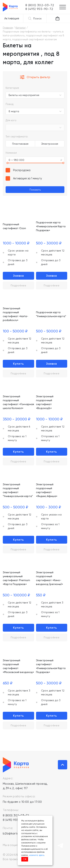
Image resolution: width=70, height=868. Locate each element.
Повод (10, 104)
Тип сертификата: (17, 136)
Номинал (11, 153)
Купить (18, 364)
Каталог (21, 28)
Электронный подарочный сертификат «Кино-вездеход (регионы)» (49, 578)
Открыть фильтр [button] (35, 77)
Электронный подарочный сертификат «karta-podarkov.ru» (15, 314)
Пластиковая (20, 144)
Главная (8, 28)
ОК (25, 859)
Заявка (18, 276)
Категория (12, 88)
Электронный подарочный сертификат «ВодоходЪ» (45, 402)
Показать (35, 190)
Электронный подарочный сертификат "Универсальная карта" (18, 490)
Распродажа (22, 170)
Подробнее (18, 285)
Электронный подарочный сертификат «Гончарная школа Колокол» (18, 402)
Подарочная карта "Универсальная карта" (51, 314)
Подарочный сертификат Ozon (14, 226)
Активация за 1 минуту (28, 178)
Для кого (11, 120)
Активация (12, 18)
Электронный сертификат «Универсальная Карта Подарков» (51, 666)
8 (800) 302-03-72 (16, 815)
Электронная (50, 144)
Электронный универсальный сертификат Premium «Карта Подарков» (16, 578)
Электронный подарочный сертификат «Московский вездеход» (18, 666)
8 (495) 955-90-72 (15, 820)
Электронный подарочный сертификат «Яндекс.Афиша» (47, 490)
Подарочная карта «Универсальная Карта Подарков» (51, 226)
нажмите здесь (37, 855)
